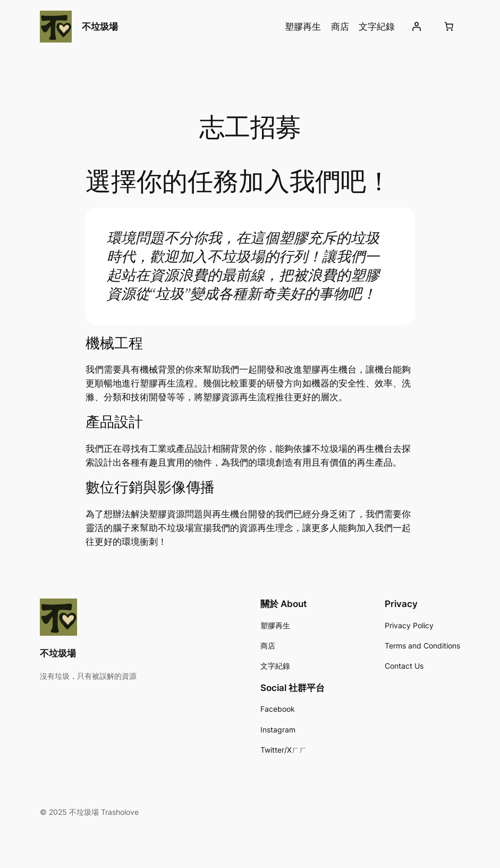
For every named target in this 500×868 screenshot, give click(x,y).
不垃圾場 (100, 26)
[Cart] (449, 27)
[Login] (417, 27)
